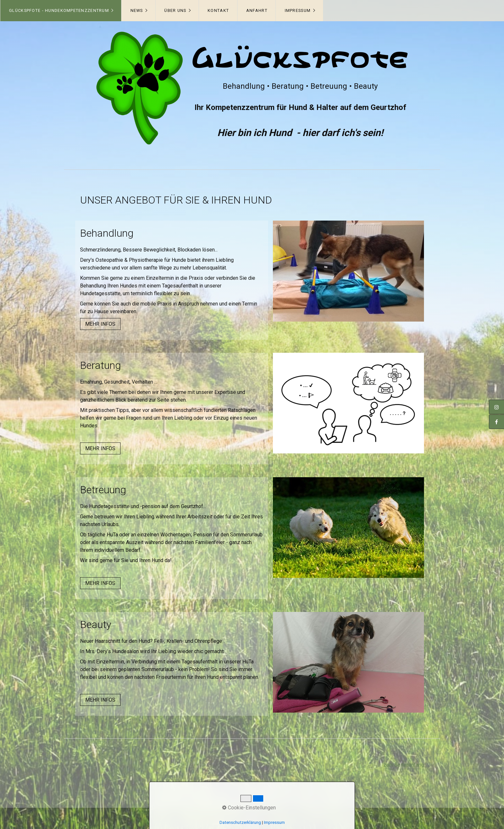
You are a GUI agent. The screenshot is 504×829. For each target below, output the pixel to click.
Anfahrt (257, 10)
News (137, 10)
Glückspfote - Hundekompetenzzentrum (59, 10)
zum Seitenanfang (404, 765)
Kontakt (218, 10)
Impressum (298, 10)
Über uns (175, 10)
